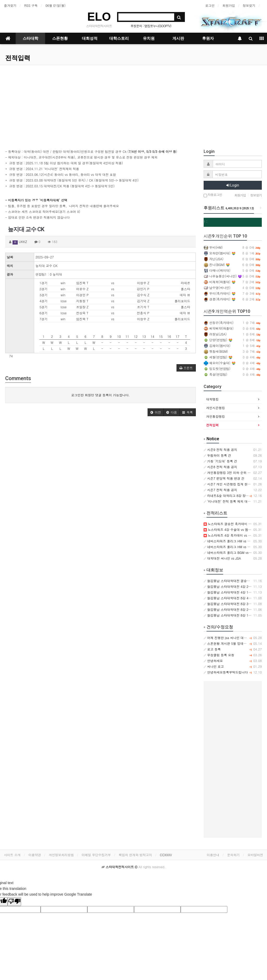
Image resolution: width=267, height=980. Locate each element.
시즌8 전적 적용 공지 (220, 467)
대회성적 (90, 38)
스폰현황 (60, 38)
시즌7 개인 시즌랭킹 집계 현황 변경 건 (233, 484)
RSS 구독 (31, 5)
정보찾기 (249, 5)
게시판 (178, 38)
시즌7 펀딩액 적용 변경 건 (224, 478)
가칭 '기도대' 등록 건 (220, 461)
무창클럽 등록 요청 (219, 655)
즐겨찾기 (10, 5)
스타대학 (31, 38)
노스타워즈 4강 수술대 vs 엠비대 (229, 529)
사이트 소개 (12, 855)
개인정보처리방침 (61, 855)
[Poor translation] (14, 902)
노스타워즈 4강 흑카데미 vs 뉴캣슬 (231, 535)
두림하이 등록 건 (217, 455)
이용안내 (213, 855)
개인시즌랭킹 (216, 408)
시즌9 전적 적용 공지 (220, 450)
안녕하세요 (213, 661)
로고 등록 (212, 649)
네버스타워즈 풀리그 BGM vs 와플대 (231, 552)
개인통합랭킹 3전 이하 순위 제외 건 (231, 472)
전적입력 (18, 58)
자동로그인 (213, 195)
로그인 (210, 5)
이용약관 (35, 855)
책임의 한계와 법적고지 (135, 855)
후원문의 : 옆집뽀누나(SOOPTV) (151, 26)
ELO (99, 17)
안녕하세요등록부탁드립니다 (226, 672)
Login (233, 185)
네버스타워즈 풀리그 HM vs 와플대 (230, 547)
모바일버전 (255, 855)
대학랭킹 (213, 399)
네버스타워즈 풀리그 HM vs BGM (229, 541)
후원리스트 (229, 208)
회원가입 (229, 5)
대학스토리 (119, 38)
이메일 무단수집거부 (96, 855)
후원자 (208, 38)
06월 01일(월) (55, 5)
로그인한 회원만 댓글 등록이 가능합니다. (101, 395)
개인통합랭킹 (216, 416)
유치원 (149, 38)
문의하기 (233, 855)
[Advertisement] (133, 104)
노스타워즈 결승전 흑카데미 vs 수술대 (233, 524)
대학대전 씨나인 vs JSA (222, 558)
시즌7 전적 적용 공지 (220, 490)
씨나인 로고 (214, 666)
